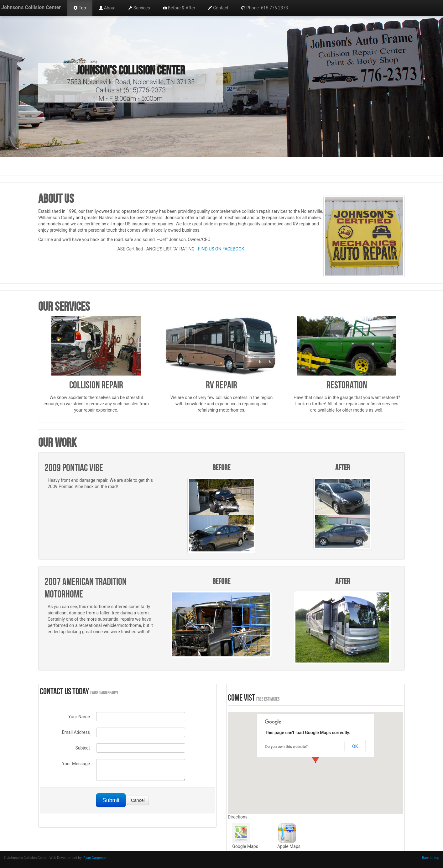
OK (355, 746)
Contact (218, 8)
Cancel (138, 800)
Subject (83, 748)
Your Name (79, 717)
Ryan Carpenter (95, 858)
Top (80, 8)
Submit (111, 800)
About (107, 8)
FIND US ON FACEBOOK (221, 249)
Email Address (76, 732)
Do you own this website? (287, 747)
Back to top (431, 858)
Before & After (179, 8)
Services (139, 8)
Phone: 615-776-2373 (264, 8)
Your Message (76, 764)
